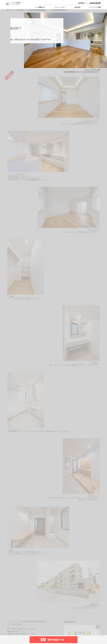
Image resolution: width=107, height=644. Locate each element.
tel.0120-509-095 (95, 3)
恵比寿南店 (81, 3)
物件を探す (78, 7)
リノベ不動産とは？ (40, 7)
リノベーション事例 (95, 7)
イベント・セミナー (60, 7)
